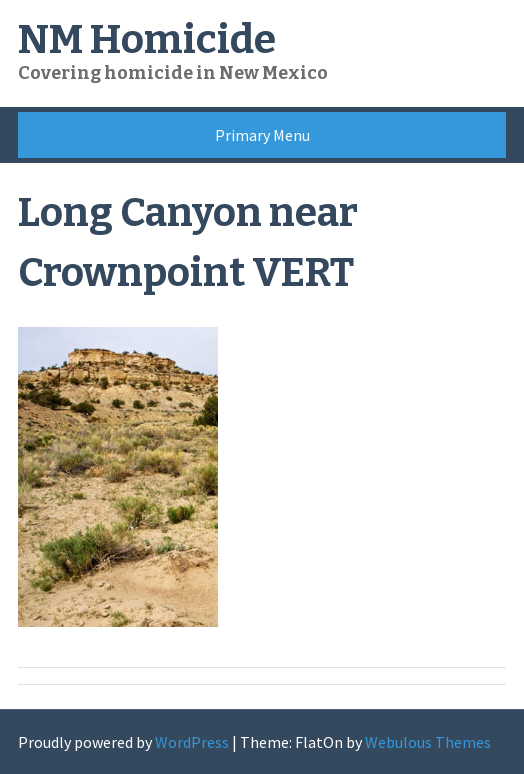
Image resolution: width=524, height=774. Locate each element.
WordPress (192, 742)
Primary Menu (262, 135)
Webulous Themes (428, 742)
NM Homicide (147, 40)
